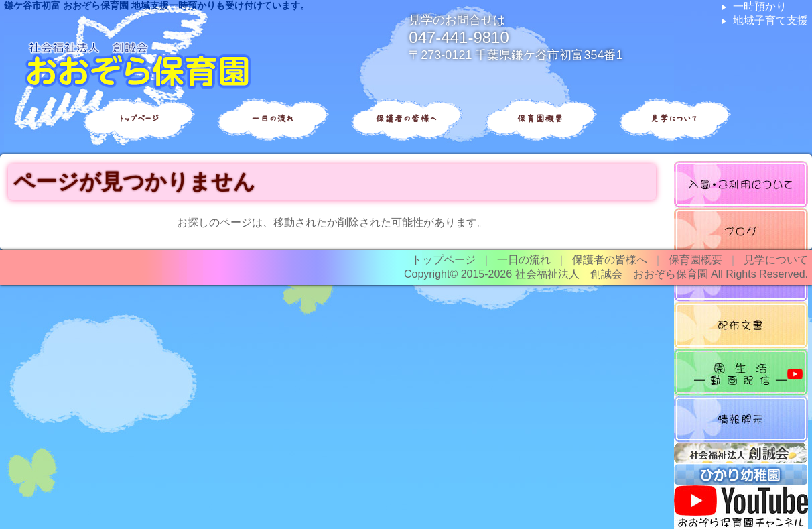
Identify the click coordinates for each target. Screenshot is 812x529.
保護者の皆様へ (406, 119)
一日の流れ (272, 119)
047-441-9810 (459, 37)
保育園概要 (540, 119)
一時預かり (760, 6)
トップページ (138, 119)
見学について (674, 119)
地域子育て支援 (770, 20)
